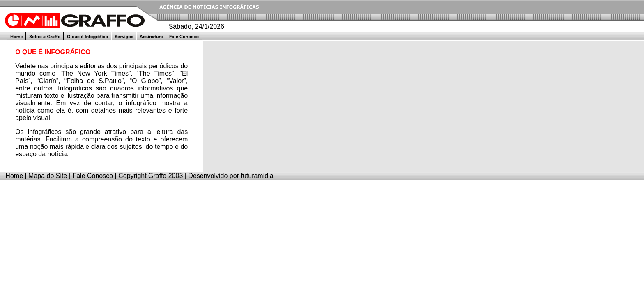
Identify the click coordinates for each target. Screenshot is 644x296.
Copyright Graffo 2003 (151, 176)
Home (14, 176)
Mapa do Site (48, 176)
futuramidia (257, 176)
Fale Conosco (93, 176)
